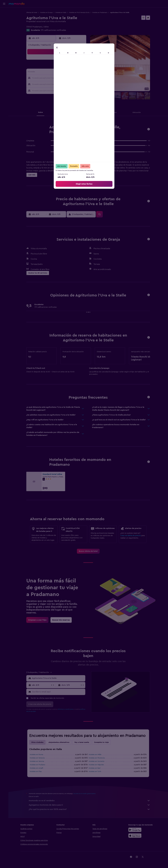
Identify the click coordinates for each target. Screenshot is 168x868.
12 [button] (57, 72)
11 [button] (51, 72)
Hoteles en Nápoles (96, 765)
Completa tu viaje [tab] (101, 742)
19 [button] (57, 78)
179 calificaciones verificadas (53, 30)
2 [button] (80, 61)
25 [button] (51, 84)
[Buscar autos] (4, 21)
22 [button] (74, 78)
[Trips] (4, 28)
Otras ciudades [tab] (37, 742)
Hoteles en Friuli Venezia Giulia (79, 12)
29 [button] (74, 84)
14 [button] (68, 72)
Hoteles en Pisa (36, 772)
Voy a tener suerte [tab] (82, 742)
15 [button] (74, 72)
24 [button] (45, 84)
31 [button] (45, 90)
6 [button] (63, 67)
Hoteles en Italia (61, 12)
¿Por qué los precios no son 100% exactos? (89, 809)
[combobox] (58, 678)
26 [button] (57, 84)
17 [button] (45, 78)
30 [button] (80, 84)
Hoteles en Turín (95, 772)
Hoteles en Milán (95, 755)
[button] (4, 4)
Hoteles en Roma (36, 755)
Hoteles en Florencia (97, 758)
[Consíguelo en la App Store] (135, 836)
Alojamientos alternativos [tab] (59, 742)
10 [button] (45, 72)
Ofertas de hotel (32, 12)
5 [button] (57, 67)
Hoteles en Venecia (37, 758)
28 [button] (68, 84)
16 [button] (80, 72)
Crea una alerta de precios (131, 536)
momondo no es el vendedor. (89, 801)
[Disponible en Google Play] (135, 830)
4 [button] (51, 67)
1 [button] (74, 61)
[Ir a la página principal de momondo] (17, 4)
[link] (88, 551)
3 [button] (45, 67)
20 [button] (63, 78)
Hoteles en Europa (46, 12)
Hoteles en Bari (95, 768)
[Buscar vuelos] (4, 11)
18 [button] (51, 78)
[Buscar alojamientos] (4, 16)
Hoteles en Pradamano (100, 12)
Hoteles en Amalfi (36, 768)
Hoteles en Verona (37, 761)
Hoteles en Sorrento (97, 761)
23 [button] (80, 78)
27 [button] (63, 84)
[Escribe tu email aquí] (58, 692)
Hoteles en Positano (37, 765)
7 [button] (68, 67)
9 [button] (80, 67)
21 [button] (68, 78)
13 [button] (63, 72)
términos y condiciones (66, 709)
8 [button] (74, 67)
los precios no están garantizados (84, 794)
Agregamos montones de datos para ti (89, 805)
